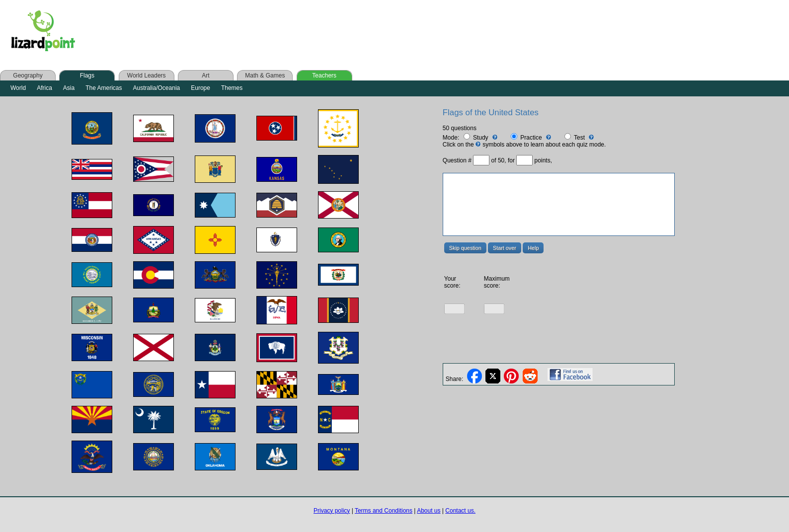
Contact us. (460, 511)
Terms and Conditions (384, 511)
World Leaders (147, 76)
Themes (232, 88)
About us (429, 511)
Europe (200, 88)
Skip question (465, 248)
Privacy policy (332, 511)
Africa (44, 88)
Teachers (324, 76)
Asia (69, 88)
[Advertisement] (282, 31)
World (18, 88)
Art (205, 76)
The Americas (104, 88)
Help (533, 248)
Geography (28, 76)
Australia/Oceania (157, 88)
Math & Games (265, 76)
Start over (505, 248)
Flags (87, 76)
